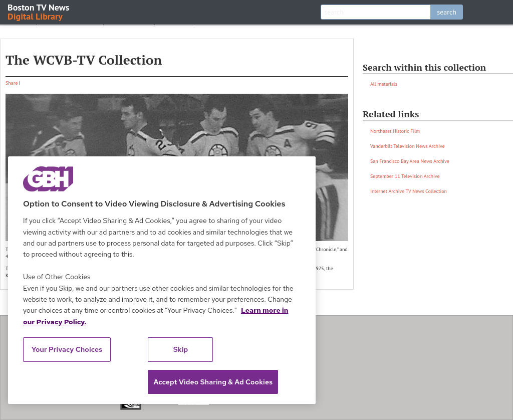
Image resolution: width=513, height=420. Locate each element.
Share (12, 83)
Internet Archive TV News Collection (409, 191)
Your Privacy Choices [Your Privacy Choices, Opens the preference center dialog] (67, 349)
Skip (181, 349)
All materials (384, 84)
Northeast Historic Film (395, 131)
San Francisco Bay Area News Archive (410, 161)
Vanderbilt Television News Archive (408, 146)
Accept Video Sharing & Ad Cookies (213, 382)
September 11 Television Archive (405, 176)
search (447, 12)
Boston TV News (39, 11)
